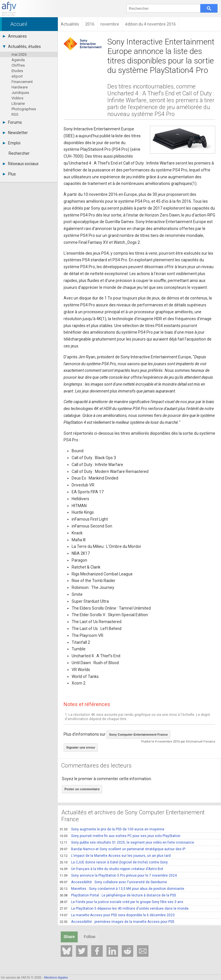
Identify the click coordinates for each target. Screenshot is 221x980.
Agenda (18, 60)
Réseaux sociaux (21, 164)
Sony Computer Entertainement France (138, 734)
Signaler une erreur (81, 747)
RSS (15, 114)
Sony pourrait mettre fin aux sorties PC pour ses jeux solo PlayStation (120, 836)
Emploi (12, 143)
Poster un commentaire (82, 789)
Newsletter (15, 133)
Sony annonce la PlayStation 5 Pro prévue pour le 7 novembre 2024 (118, 875)
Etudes (17, 71)
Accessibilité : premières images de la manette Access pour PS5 (117, 922)
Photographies (24, 109)
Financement (22, 82)
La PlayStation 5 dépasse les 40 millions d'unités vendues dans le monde (124, 909)
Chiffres (18, 65)
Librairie (18, 104)
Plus (9, 174)
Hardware (20, 87)
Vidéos (17, 98)
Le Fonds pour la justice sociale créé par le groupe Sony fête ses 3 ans (121, 902)
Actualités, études (22, 47)
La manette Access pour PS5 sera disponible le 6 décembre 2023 (117, 915)
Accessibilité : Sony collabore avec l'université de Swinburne (113, 882)
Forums (12, 122)
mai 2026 (19, 54)
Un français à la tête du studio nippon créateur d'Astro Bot (111, 869)
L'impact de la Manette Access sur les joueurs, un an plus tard (115, 856)
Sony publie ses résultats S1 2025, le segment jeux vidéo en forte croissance (127, 842)
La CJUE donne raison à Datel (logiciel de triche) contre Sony (114, 862)
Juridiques (20, 93)
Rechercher (19, 153)
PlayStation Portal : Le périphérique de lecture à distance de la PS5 (118, 895)
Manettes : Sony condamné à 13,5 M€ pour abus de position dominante (122, 889)
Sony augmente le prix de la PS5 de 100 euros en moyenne (112, 829)
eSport (17, 76)
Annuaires (15, 36)
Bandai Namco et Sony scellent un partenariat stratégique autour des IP (122, 849)
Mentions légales (56, 977)
